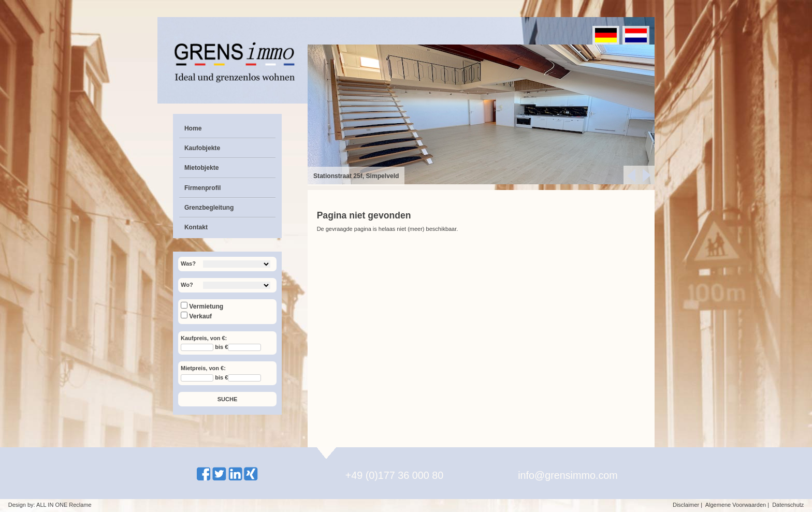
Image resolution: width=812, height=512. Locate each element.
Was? (188, 264)
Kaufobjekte (202, 148)
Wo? (187, 285)
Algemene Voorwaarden (736, 505)
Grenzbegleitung (209, 208)
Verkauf (196, 316)
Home (193, 128)
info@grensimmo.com (568, 475)
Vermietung (202, 306)
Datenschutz (788, 505)
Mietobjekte (202, 168)
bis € (221, 347)
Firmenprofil (203, 188)
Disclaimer (686, 505)
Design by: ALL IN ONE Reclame (50, 505)
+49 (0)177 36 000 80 (395, 475)
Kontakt (196, 227)
